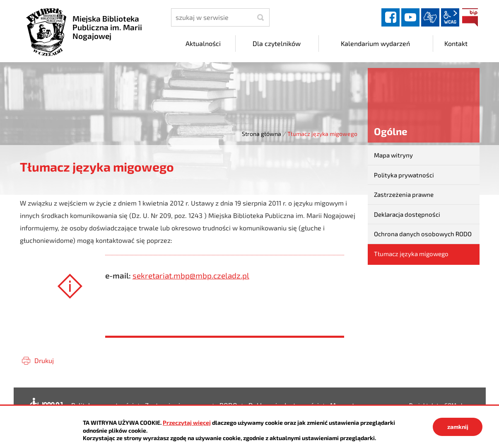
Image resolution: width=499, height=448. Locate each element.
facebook (391, 17)
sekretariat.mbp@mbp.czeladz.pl (191, 275)
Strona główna (262, 134)
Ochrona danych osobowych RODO (423, 234)
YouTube (410, 17)
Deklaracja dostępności (407, 214)
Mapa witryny (393, 155)
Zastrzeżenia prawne (404, 194)
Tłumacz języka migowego (411, 254)
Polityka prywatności (404, 175)
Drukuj (44, 360)
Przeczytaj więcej (187, 423)
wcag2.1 (450, 17)
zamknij (458, 427)
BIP (470, 17)
